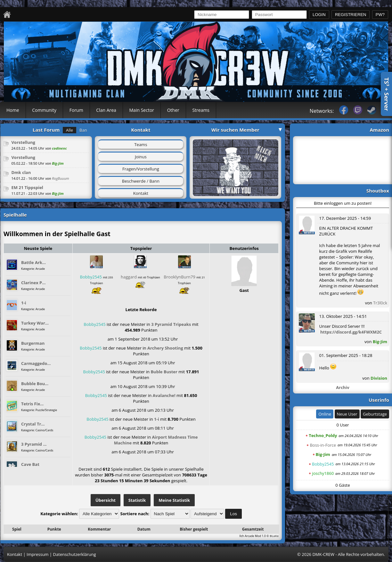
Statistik (137, 500)
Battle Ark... (33, 262)
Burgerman (33, 343)
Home (13, 110)
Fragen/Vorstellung (141, 169)
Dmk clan (21, 172)
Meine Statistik (174, 500)
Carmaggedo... (36, 363)
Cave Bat (30, 464)
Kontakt (141, 193)
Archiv (343, 387)
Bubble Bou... (35, 384)
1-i (24, 303)
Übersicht (106, 500)
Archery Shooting (165, 348)
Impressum (38, 554)
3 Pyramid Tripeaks (171, 324)
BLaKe (274, 536)
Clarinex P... (33, 283)
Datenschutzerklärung (75, 554)
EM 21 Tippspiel (27, 187)
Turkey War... (35, 323)
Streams (201, 110)
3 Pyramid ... (34, 444)
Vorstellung (23, 142)
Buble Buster (164, 372)
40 (144, 277)
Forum (76, 110)
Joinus (141, 157)
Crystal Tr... (33, 424)
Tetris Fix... (32, 404)
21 (203, 277)
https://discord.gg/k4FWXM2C (351, 332)
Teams (141, 145)
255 (111, 277)
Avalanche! (164, 395)
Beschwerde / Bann (141, 181)
